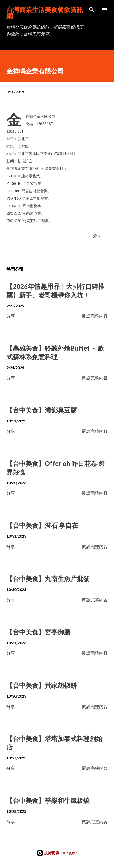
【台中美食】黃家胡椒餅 (42, 685)
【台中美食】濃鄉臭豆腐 (42, 410)
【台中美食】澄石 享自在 (42, 525)
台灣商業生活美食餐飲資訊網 (45, 13)
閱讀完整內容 (95, 316)
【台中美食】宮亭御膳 (38, 632)
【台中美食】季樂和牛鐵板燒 (48, 800)
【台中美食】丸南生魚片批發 (48, 579)
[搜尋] (92, 10)
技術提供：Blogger (57, 853)
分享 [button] (97, 236)
